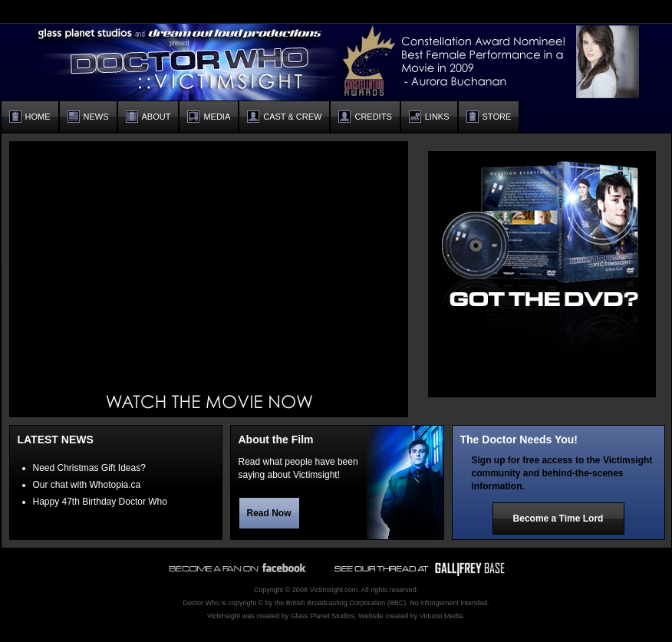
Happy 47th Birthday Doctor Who (100, 502)
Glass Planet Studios (323, 616)
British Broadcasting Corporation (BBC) (346, 603)
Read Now (269, 513)
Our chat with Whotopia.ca (87, 485)
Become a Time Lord (558, 519)
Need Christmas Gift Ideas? (89, 468)
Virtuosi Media (441, 616)
